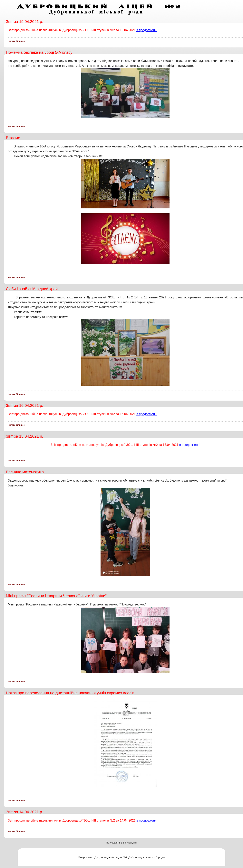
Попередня (112, 843)
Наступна (132, 843)
